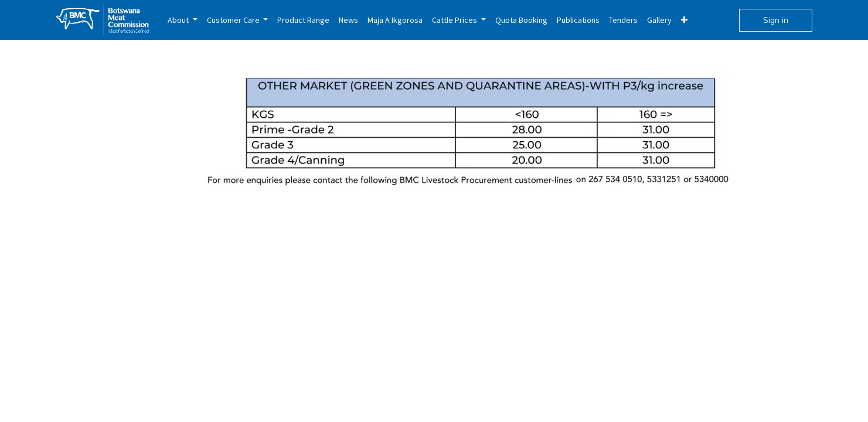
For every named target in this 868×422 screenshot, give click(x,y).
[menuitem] (183, 20)
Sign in (776, 20)
